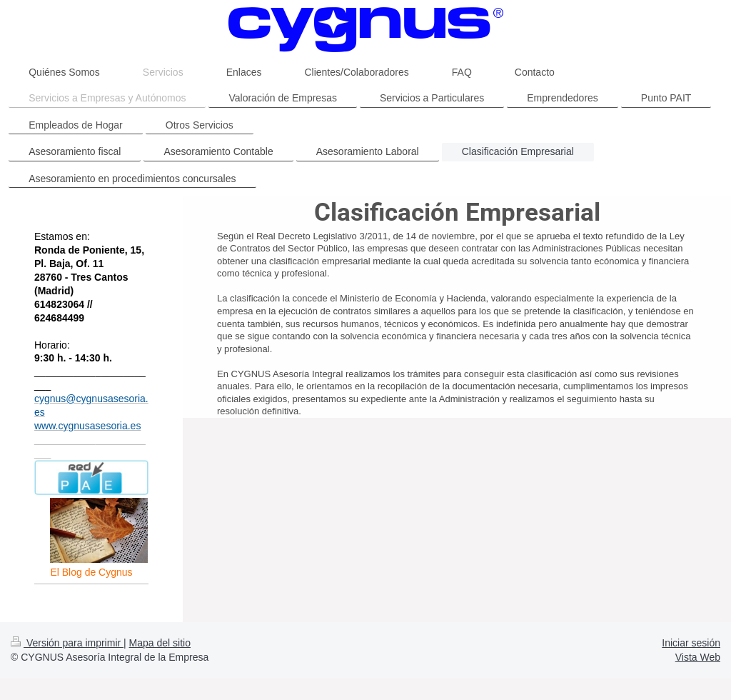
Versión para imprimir (67, 643)
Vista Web (698, 657)
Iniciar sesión (691, 643)
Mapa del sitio (160, 643)
